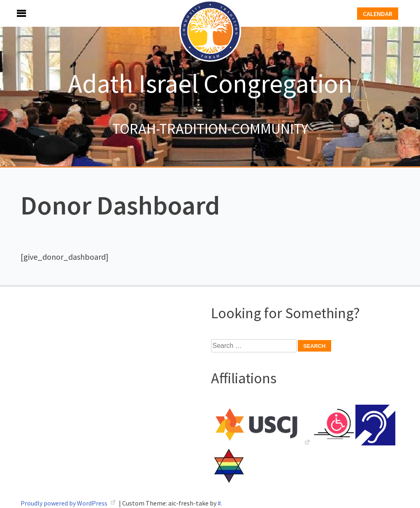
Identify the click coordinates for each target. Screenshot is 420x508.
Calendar (378, 14)
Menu (12, 13)
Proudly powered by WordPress (65, 503)
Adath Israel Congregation (210, 83)
